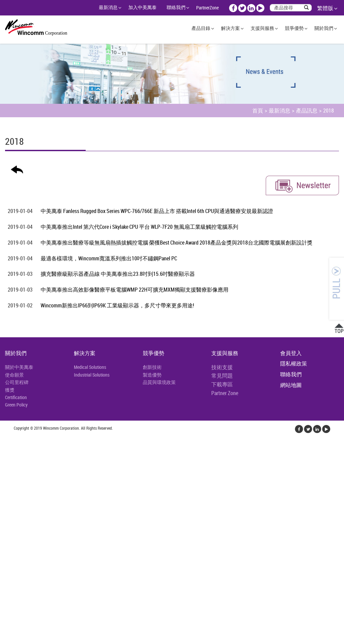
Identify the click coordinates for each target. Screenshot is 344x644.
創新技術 (152, 367)
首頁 (258, 111)
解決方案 (230, 28)
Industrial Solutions (92, 375)
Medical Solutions (90, 367)
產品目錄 (201, 28)
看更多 (10, 512)
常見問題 (222, 376)
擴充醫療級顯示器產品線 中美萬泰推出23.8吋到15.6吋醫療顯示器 (118, 274)
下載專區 (222, 384)
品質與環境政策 (159, 382)
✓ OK (121, 640)
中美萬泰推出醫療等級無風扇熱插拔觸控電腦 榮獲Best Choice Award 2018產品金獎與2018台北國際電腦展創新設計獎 (177, 243)
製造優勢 (152, 375)
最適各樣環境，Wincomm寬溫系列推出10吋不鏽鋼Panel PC (109, 258)
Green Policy (16, 405)
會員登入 (291, 353)
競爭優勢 (294, 28)
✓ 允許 (8, 456)
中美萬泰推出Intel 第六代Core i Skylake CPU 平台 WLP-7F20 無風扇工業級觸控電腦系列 (139, 227)
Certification (16, 397)
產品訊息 (307, 111)
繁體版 (325, 8)
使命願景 (14, 375)
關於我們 (324, 28)
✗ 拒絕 (7, 464)
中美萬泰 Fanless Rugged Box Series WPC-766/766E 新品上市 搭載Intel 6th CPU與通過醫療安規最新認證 (157, 211)
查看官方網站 (38, 512)
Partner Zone (225, 393)
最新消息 (108, 7)
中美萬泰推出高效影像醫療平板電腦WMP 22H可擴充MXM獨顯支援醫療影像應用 (135, 290)
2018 (329, 111)
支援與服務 (262, 28)
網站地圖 (291, 385)
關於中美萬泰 (19, 367)
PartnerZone (207, 8)
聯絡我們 (176, 7)
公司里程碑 (17, 382)
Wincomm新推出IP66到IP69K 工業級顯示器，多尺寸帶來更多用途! (117, 305)
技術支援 (222, 367)
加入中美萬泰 (142, 7)
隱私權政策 (294, 363)
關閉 (5, 440)
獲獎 (10, 390)
